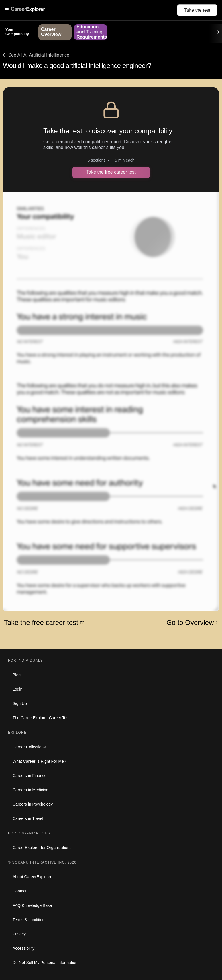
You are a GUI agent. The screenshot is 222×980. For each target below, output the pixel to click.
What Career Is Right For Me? (39, 761)
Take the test (197, 10)
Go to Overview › (192, 622)
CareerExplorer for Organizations (42, 848)
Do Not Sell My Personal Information (45, 963)
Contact (19, 891)
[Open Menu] (91, 10)
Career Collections (29, 747)
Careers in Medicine (31, 790)
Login (17, 689)
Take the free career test (111, 172)
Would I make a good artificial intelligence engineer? (77, 66)
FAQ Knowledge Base (32, 905)
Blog (17, 675)
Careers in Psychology (33, 804)
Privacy (19, 934)
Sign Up (20, 703)
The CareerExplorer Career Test (41, 718)
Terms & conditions (30, 920)
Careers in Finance (30, 776)
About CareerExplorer (32, 877)
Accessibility (23, 948)
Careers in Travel (28, 818)
